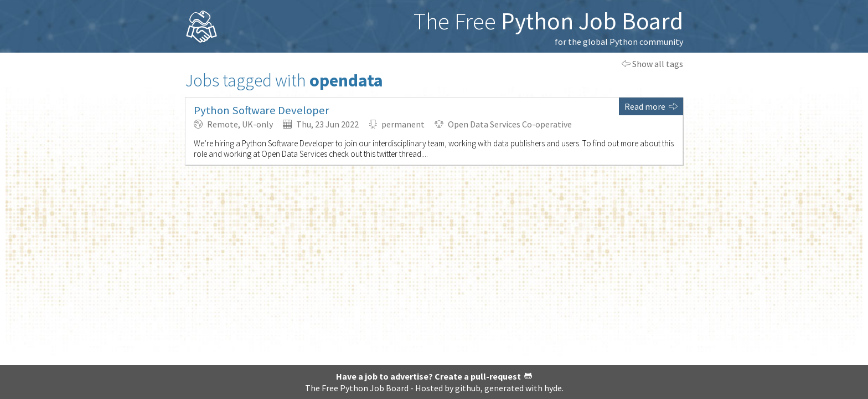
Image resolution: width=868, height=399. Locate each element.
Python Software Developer (262, 110)
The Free (548, 21)
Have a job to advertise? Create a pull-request (434, 376)
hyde (553, 388)
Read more (651, 106)
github (468, 388)
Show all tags (652, 64)
